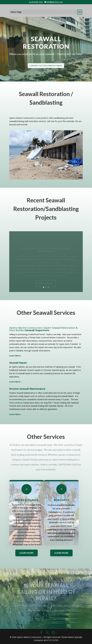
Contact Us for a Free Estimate (46, 66)
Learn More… (16, 414)
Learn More (27, 553)
